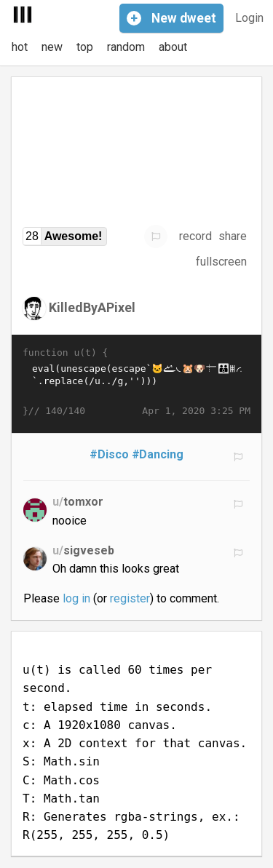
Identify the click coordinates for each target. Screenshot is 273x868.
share (233, 236)
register (130, 598)
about (173, 47)
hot (20, 47)
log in (76, 598)
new (52, 47)
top (85, 47)
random (126, 47)
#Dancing (158, 454)
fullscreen (221, 262)
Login (249, 18)
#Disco (109, 454)
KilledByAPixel (92, 307)
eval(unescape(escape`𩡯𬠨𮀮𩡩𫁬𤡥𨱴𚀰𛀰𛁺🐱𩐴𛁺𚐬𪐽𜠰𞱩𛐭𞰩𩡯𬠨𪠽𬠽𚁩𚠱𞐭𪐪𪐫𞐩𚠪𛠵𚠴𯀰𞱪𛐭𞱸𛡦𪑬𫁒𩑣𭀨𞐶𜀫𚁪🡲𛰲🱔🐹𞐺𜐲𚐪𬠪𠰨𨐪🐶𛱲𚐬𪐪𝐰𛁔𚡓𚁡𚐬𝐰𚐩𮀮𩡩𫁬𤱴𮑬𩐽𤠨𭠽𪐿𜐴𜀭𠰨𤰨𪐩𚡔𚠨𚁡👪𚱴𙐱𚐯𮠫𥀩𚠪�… (136, 382)
